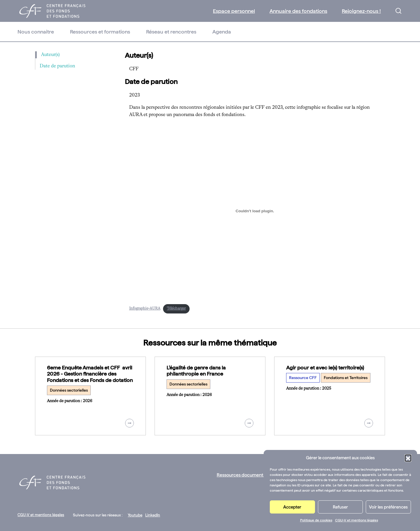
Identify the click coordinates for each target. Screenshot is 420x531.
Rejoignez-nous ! (361, 11)
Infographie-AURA (145, 309)
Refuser (340, 507)
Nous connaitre (36, 32)
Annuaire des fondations (298, 11)
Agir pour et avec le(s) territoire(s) (325, 368)
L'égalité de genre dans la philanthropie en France (196, 371)
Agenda (222, 32)
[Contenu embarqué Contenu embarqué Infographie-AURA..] (255, 211)
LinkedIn (153, 515)
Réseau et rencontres (171, 32)
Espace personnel (234, 11)
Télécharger (176, 309)
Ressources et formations (100, 32)
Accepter (292, 507)
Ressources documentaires (245, 475)
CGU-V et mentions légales (357, 520)
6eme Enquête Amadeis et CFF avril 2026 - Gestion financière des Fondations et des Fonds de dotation (90, 374)
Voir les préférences (388, 507)
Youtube (135, 515)
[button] (408, 458)
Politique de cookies (316, 520)
